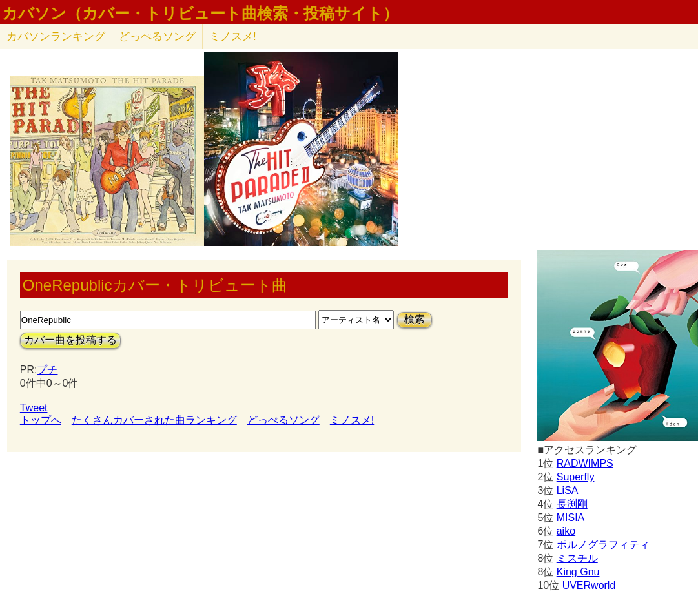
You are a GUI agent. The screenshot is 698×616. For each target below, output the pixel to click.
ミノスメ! (233, 36)
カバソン (56, 36)
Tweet (34, 408)
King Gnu (578, 572)
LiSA (568, 490)
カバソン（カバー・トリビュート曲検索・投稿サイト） (200, 14)
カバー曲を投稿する (70, 340)
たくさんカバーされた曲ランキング (154, 420)
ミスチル (577, 558)
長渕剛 (572, 504)
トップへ (41, 420)
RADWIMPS (585, 463)
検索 (415, 319)
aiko (566, 531)
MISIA (571, 518)
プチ (47, 370)
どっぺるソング (157, 36)
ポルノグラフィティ (603, 545)
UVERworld (589, 585)
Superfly (576, 477)
